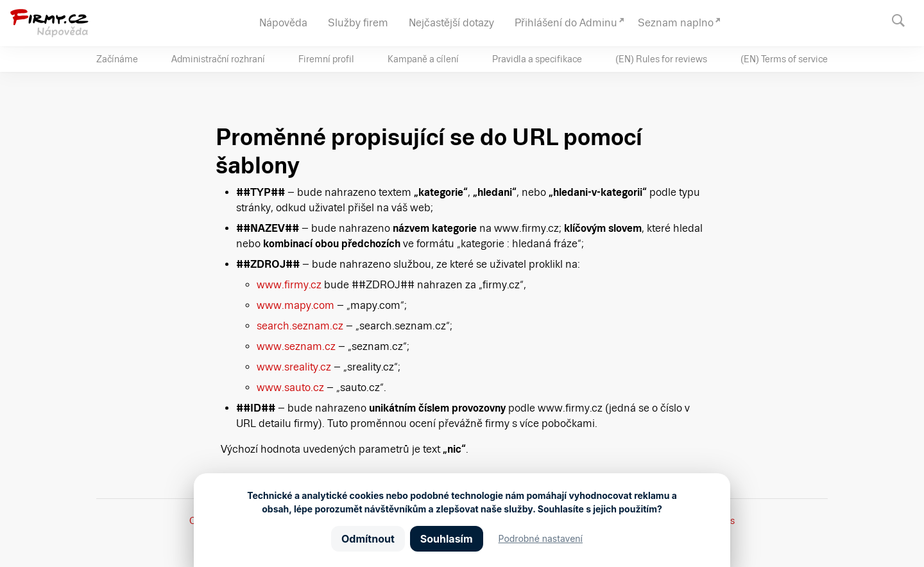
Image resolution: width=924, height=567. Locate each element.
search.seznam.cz (300, 326)
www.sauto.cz (290, 388)
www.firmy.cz (289, 285)
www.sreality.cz (294, 367)
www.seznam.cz (296, 346)
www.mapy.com (295, 305)
